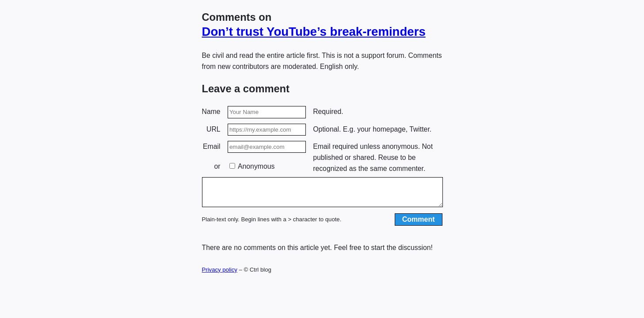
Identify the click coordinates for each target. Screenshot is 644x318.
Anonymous (252, 166)
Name (211, 112)
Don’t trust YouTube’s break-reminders (314, 32)
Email (211, 146)
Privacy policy (220, 275)
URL (213, 129)
